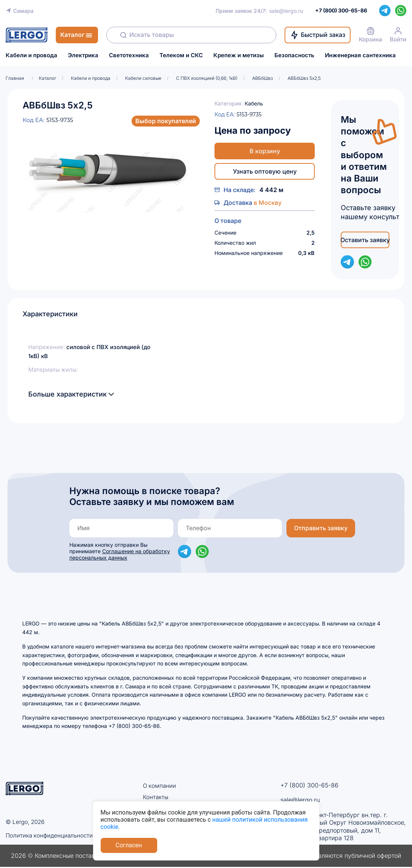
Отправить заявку (321, 528)
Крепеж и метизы (239, 55)
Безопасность (294, 55)
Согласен (129, 845)
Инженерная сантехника (360, 55)
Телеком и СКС (181, 55)
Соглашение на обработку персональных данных (120, 554)
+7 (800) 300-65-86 (309, 785)
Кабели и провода (31, 55)
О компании (160, 786)
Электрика (83, 55)
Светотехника (129, 55)
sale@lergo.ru (286, 11)
